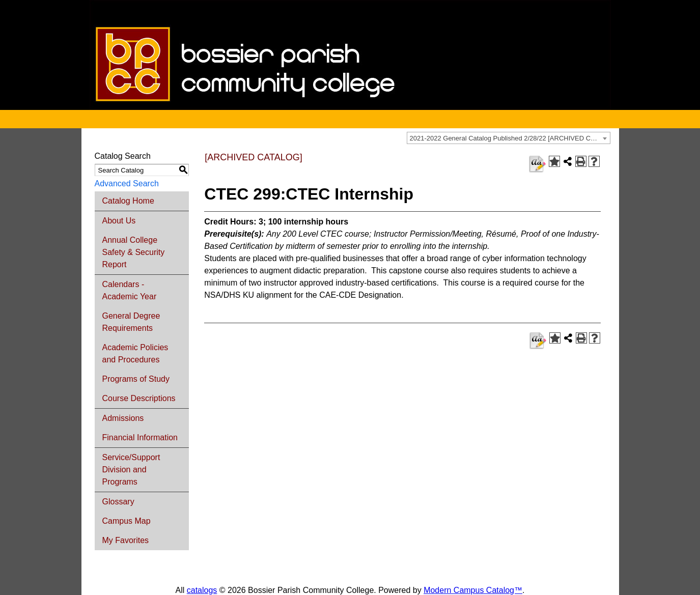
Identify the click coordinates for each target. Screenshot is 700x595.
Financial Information (140, 437)
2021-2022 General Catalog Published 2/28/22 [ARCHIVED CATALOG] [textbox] (510, 138)
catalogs (202, 590)
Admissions (123, 418)
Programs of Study (136, 379)
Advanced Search (127, 183)
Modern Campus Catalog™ (473, 590)
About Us (119, 221)
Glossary (118, 502)
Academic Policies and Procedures (135, 353)
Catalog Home (128, 201)
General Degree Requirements (131, 322)
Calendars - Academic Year (130, 290)
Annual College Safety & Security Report (134, 252)
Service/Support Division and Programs (131, 470)
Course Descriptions (139, 398)
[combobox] (509, 138)
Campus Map (127, 521)
